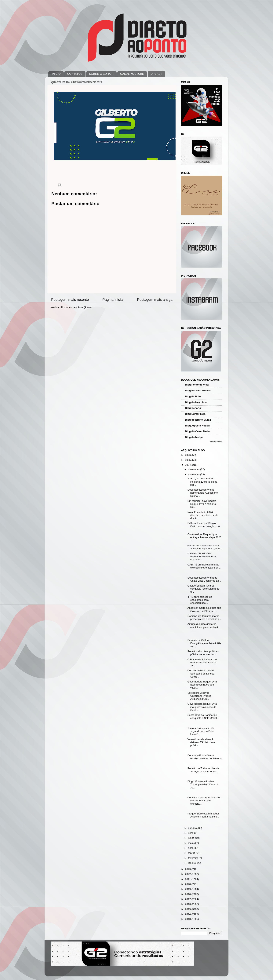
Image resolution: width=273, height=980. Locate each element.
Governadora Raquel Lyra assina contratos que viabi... (202, 685)
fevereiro (193, 858)
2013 (188, 919)
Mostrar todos (216, 442)
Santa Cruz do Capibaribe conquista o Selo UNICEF (204, 717)
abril (191, 848)
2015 (188, 909)
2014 (188, 914)
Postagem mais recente (70, 300)
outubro (193, 828)
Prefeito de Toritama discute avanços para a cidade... (203, 770)
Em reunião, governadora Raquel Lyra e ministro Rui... (202, 504)
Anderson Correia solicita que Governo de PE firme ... (204, 609)
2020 (188, 884)
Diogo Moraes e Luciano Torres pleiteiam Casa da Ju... (203, 784)
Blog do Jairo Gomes (198, 391)
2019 (188, 889)
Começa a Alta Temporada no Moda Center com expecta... (204, 801)
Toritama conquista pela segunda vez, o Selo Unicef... (201, 731)
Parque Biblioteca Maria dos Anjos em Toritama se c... (204, 815)
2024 (188, 465)
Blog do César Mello (197, 431)
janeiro (192, 863)
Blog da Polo (193, 396)
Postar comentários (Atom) (76, 307)
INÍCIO (56, 74)
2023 (188, 869)
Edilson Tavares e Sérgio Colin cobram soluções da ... (204, 526)
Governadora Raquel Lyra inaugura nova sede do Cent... (202, 707)
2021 (188, 879)
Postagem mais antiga (155, 300)
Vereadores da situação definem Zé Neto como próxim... (202, 742)
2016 (188, 904)
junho (192, 838)
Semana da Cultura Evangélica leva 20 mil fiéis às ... (204, 643)
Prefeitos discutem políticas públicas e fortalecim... (203, 653)
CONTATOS (75, 74)
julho (191, 833)
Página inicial (113, 300)
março (192, 853)
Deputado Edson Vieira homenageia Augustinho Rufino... (203, 493)
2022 (188, 874)
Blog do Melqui (194, 437)
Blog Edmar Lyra (195, 414)
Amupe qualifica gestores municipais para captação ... (203, 627)
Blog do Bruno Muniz (198, 420)
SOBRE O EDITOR (101, 74)
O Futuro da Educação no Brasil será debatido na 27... (202, 662)
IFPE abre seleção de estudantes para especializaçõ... (200, 600)
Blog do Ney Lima (196, 402)
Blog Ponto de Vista (197, 385)
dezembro (194, 469)
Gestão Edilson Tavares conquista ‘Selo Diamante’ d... (204, 589)
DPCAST (156, 74)
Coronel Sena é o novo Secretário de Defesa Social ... (201, 673)
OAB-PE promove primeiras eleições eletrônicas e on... (204, 566)
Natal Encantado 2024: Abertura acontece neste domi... (203, 515)
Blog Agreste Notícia (198, 426)
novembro (194, 474)
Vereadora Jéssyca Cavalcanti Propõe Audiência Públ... (199, 696)
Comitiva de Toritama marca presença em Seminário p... (205, 618)
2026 (188, 455)
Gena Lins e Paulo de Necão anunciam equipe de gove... (205, 547)
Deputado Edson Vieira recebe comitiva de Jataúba (205, 757)
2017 (188, 899)
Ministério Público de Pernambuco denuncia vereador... (202, 556)
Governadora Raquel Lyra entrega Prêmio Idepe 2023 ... (204, 537)
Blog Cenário (193, 408)
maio (191, 843)
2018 (188, 894)
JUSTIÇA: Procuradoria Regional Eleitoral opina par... (202, 482)
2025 (188, 460)
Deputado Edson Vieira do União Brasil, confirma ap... (204, 579)
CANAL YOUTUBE (132, 74)
